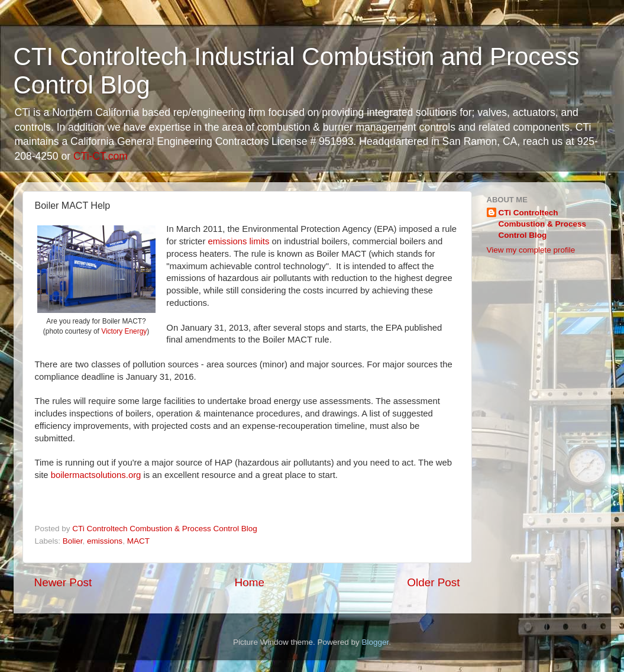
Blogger (376, 642)
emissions (105, 541)
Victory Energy (124, 331)
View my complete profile (531, 250)
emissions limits (238, 241)
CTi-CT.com (101, 156)
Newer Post (63, 582)
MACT (138, 541)
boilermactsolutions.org (96, 475)
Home (250, 582)
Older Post (433, 582)
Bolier (73, 541)
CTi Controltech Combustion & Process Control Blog (543, 224)
